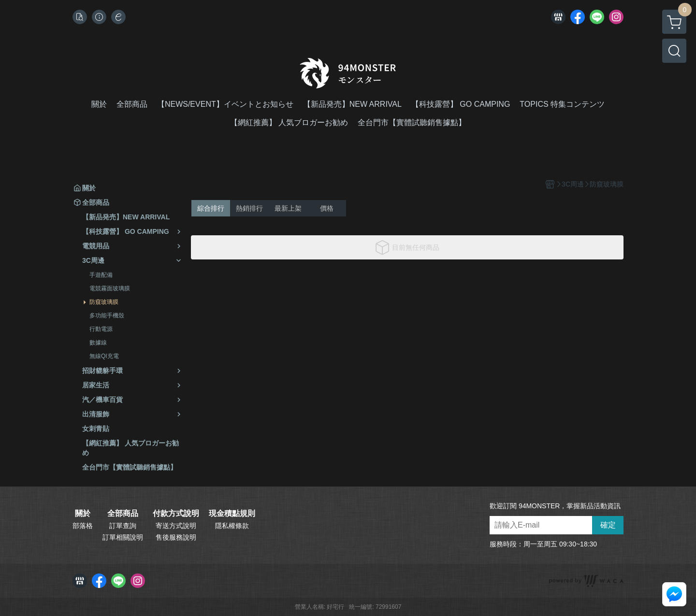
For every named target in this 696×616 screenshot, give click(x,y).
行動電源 (101, 329)
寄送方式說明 (176, 526)
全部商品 (123, 514)
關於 (83, 514)
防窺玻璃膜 (104, 302)
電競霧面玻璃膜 (110, 288)
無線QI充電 (104, 356)
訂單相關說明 (123, 537)
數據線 (98, 343)
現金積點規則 (232, 514)
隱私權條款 (232, 526)
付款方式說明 (176, 514)
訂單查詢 (123, 526)
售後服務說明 (176, 537)
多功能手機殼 (107, 315)
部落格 (83, 526)
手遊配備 (101, 275)
